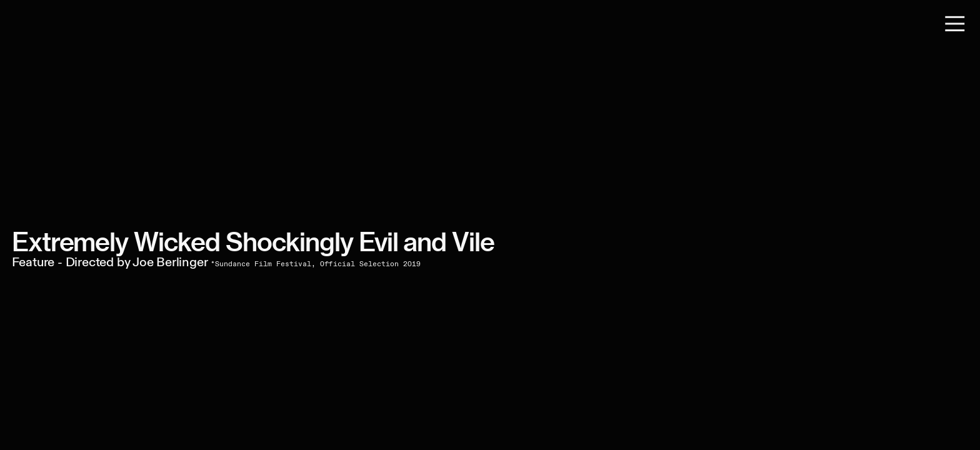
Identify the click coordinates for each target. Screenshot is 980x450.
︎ (955, 24)
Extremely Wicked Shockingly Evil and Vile (253, 242)
